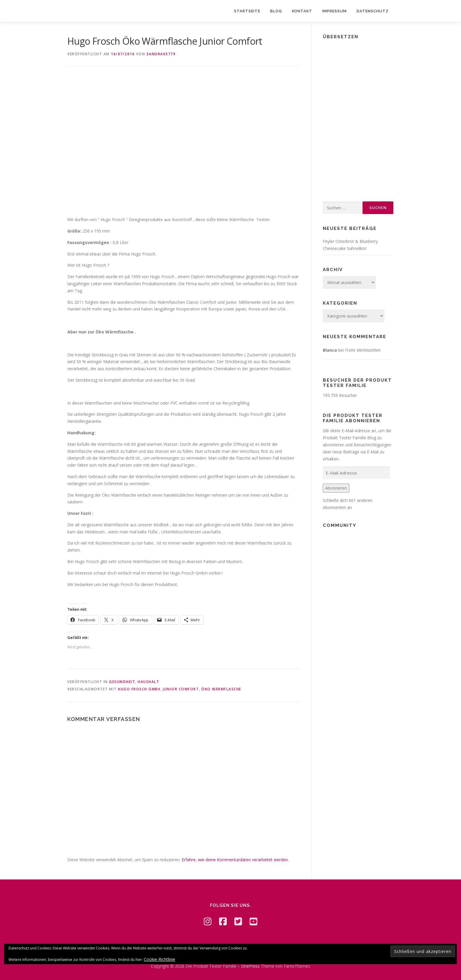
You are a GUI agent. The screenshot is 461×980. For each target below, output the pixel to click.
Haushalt (148, 682)
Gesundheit (122, 682)
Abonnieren (336, 488)
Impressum (334, 11)
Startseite (247, 11)
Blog (276, 11)
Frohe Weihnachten (363, 350)
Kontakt (302, 11)
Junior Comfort (181, 689)
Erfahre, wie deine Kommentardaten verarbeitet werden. (235, 860)
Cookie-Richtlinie (159, 959)
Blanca (330, 350)
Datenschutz (373, 11)
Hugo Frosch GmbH (139, 689)
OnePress (250, 966)
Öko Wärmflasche (221, 689)
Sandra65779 (161, 54)
